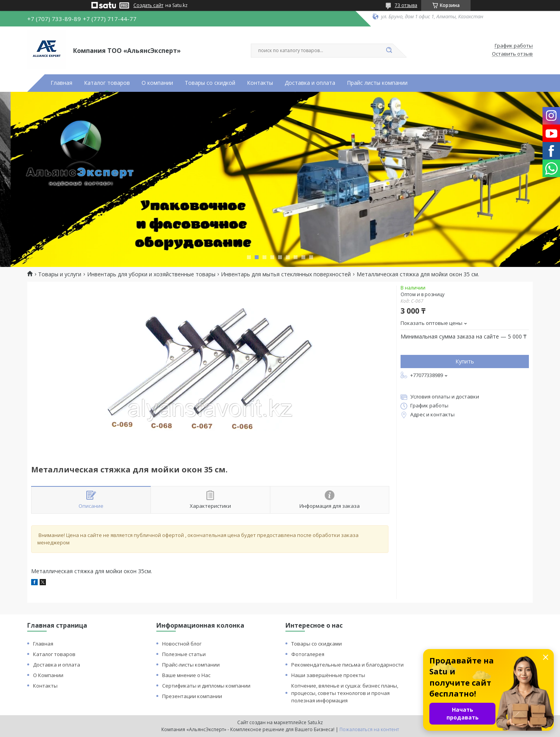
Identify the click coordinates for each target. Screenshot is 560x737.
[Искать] (389, 51)
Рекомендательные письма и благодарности (347, 665)
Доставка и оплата (310, 83)
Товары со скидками (317, 644)
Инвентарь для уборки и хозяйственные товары (151, 274)
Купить (465, 361)
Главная (61, 83)
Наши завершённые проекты (328, 675)
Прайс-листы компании (191, 665)
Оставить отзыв (512, 54)
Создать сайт (148, 5)
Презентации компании (192, 696)
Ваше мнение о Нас (186, 675)
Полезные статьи (184, 654)
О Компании (48, 675)
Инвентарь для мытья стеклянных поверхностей (286, 274)
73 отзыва (406, 5)
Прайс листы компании (377, 83)
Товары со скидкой (210, 83)
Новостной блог (182, 644)
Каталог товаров (107, 83)
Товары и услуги (60, 274)
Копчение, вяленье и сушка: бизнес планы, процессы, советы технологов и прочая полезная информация (345, 693)
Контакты (260, 83)
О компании (157, 83)
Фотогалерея (308, 654)
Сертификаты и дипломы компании (206, 686)
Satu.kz (315, 722)
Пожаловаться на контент (369, 729)
